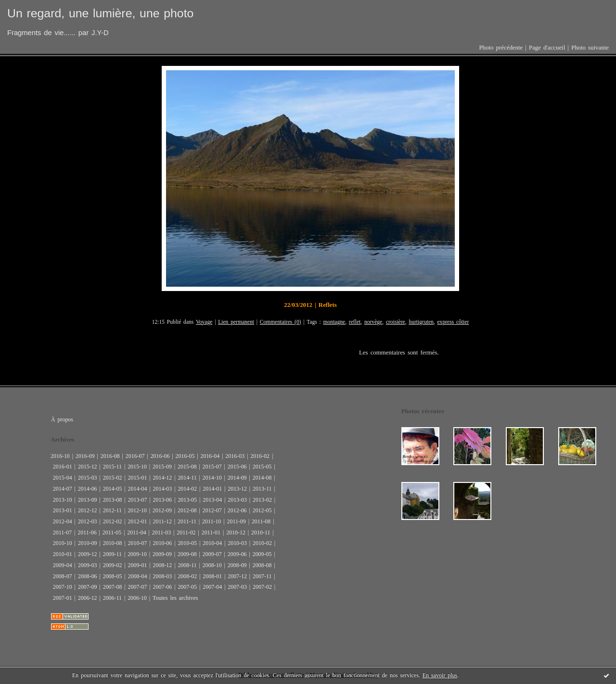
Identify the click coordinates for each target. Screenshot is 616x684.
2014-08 (262, 478)
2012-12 (88, 510)
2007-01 (63, 598)
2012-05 (262, 510)
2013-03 (237, 500)
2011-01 (211, 532)
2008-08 (262, 565)
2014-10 (212, 478)
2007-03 (237, 587)
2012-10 (137, 510)
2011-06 (87, 532)
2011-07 (62, 532)
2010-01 (63, 554)
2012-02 (113, 521)
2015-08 (187, 467)
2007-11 (262, 576)
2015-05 (262, 467)
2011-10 (212, 521)
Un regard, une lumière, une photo (100, 13)
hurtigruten (421, 322)
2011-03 (161, 532)
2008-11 (187, 565)
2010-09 (88, 543)
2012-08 (187, 510)
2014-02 (187, 489)
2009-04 (63, 565)
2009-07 (212, 554)
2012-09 (162, 510)
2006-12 (88, 598)
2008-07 (63, 576)
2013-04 (212, 500)
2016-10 (60, 456)
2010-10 (63, 543)
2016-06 (160, 456)
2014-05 (113, 489)
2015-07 (212, 467)
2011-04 (136, 532)
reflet (355, 322)
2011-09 (236, 521)
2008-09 (237, 565)
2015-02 (113, 478)
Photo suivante (590, 48)
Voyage (204, 322)
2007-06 (162, 587)
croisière (396, 322)
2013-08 (113, 500)
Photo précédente (501, 48)
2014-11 (187, 478)
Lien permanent (236, 322)
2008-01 (212, 576)
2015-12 (88, 467)
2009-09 (162, 554)
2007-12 (237, 576)
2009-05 (262, 554)
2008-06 (88, 576)
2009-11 (112, 554)
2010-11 (261, 532)
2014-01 (212, 489)
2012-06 (237, 510)
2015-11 (112, 467)
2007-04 (212, 587)
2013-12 (237, 489)
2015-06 (237, 467)
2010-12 (236, 532)
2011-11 (187, 521)
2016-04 (210, 456)
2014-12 (162, 478)
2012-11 (112, 510)
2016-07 (135, 456)
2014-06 (88, 489)
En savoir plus (440, 675)
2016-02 (260, 456)
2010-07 (138, 543)
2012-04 (63, 521)
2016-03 (235, 456)
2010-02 (262, 543)
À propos (62, 419)
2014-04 (138, 489)
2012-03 (88, 521)
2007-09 (88, 587)
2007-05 (187, 587)
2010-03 (237, 543)
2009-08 (187, 554)
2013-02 (262, 500)
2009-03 (88, 565)
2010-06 (162, 543)
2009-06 (237, 554)
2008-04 (138, 576)
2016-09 (85, 456)
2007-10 (63, 587)
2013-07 (138, 500)
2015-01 (138, 478)
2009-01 (138, 565)
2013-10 (63, 500)
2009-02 (113, 565)
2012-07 (212, 510)
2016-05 (185, 456)
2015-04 (63, 478)
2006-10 (137, 598)
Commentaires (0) (281, 322)
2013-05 (187, 500)
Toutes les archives (175, 598)
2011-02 (186, 532)
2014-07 (63, 489)
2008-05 (113, 576)
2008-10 (212, 565)
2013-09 (88, 500)
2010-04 (212, 543)
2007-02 (262, 587)
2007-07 (138, 587)
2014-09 (237, 478)
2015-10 (137, 467)
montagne (334, 322)
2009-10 (137, 554)
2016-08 (110, 456)
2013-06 (162, 500)
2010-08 (113, 543)
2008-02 (187, 576)
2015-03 (88, 478)
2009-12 (88, 554)
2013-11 (262, 489)
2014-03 (162, 489)
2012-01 (138, 521)
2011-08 (261, 521)
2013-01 (63, 510)
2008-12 (162, 565)
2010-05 (187, 543)
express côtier (453, 322)
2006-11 (112, 598)
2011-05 (112, 532)
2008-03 (162, 576)
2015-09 (162, 467)
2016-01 (63, 467)
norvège (373, 322)
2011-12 (162, 521)
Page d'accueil (547, 48)
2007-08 (113, 587)
